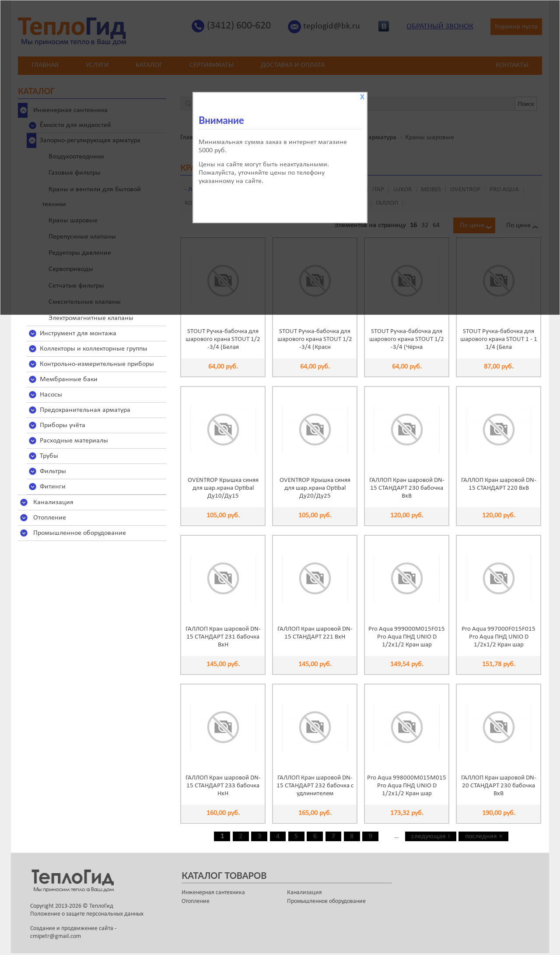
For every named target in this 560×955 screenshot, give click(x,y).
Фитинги (53, 487)
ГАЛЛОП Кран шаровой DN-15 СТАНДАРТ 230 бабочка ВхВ (407, 488)
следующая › (430, 836)
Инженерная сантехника (213, 893)
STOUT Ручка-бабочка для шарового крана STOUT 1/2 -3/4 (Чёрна (407, 339)
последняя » (484, 836)
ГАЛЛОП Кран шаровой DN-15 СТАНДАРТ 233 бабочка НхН (223, 786)
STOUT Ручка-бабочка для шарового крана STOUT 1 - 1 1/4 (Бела (499, 339)
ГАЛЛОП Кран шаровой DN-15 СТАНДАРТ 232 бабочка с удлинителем (315, 786)
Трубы (49, 456)
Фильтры (53, 471)
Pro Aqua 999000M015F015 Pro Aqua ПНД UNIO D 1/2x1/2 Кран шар (407, 637)
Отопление (50, 518)
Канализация (53, 502)
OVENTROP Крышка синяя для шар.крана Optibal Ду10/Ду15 (223, 488)
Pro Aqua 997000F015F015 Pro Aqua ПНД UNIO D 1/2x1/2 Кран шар (499, 637)
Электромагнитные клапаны (91, 318)
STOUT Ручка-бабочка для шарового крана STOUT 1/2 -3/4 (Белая (223, 339)
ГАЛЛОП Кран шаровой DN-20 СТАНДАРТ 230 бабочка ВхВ (499, 786)
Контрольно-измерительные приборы (97, 364)
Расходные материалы (74, 441)
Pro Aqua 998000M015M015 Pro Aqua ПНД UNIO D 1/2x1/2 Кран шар (407, 786)
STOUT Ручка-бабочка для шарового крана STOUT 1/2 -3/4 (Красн (315, 339)
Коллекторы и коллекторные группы (94, 349)
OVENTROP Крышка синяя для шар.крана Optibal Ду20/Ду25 (315, 488)
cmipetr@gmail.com (56, 936)
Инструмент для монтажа (78, 334)
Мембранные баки (69, 379)
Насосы (51, 395)
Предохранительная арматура (85, 410)
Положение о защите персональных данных (87, 914)
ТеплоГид (101, 906)
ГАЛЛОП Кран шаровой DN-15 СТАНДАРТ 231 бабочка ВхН (223, 637)
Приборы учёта (63, 425)
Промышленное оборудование (80, 533)
